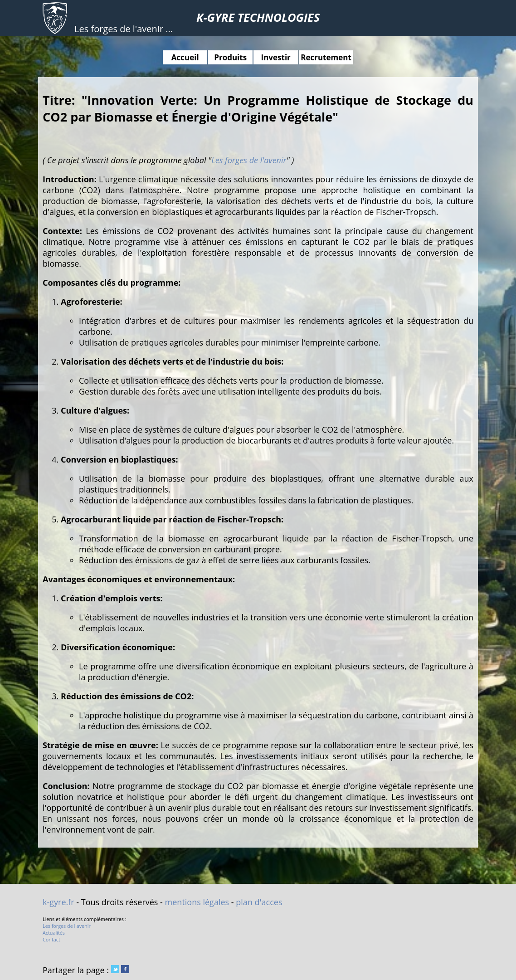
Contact (51, 939)
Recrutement (326, 57)
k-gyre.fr (58, 902)
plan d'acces (259, 902)
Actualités (54, 933)
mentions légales (197, 902)
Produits (230, 57)
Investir (276, 57)
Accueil (185, 57)
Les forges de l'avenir (249, 160)
